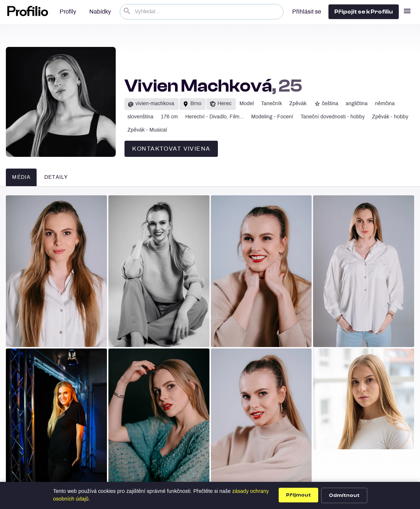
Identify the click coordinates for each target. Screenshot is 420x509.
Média (21, 178)
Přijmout (298, 495)
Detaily (56, 178)
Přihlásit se (307, 12)
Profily (68, 12)
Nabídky (100, 12)
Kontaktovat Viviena (171, 149)
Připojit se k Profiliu (364, 12)
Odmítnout (344, 495)
